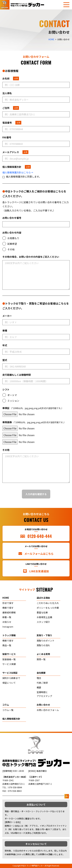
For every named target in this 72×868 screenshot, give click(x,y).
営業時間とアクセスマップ (44, 694)
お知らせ (7, 622)
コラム (6, 705)
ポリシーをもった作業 (48, 608)
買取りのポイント (46, 641)
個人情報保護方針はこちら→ (18, 172)
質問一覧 (41, 659)
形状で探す (8, 603)
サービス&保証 (10, 673)
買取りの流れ (43, 645)
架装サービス (9, 654)
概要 (39, 687)
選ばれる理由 (43, 598)
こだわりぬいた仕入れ (48, 603)
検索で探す (8, 608)
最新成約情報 (9, 612)
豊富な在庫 (42, 612)
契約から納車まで (11, 678)
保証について (9, 683)
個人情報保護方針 (11, 719)
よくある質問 (43, 654)
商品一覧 (7, 645)
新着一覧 (7, 617)
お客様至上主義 (44, 617)
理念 (39, 678)
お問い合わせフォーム (48, 710)
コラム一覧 (8, 710)
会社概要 (41, 673)
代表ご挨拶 (42, 683)
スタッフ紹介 (43, 622)
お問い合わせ (43, 705)
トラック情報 (9, 635)
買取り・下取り (44, 635)
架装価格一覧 (9, 659)
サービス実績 (9, 664)
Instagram (8, 627)
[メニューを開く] (66, 5)
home (6, 598)
